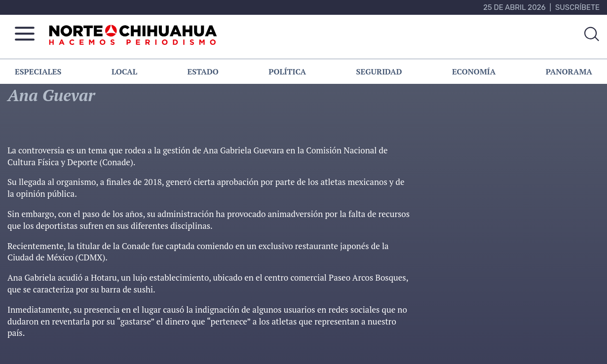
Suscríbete (577, 7)
